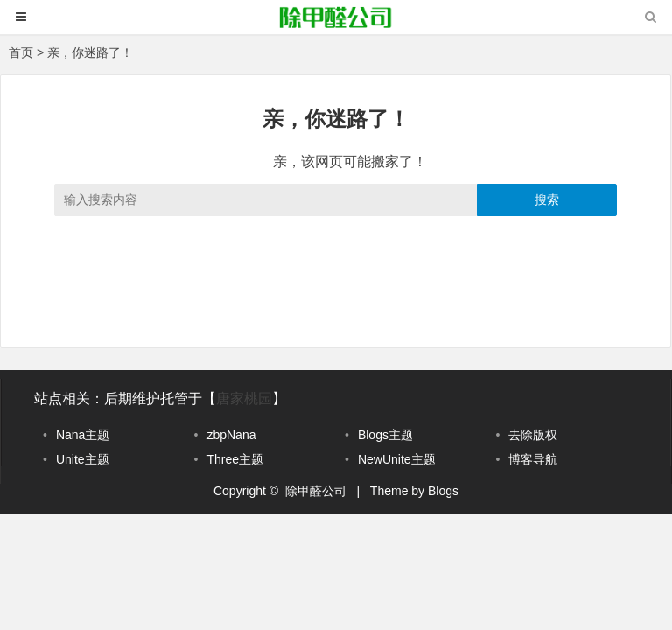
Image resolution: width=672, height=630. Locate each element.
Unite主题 (83, 459)
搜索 (547, 199)
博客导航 (533, 459)
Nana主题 (83, 435)
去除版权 (533, 435)
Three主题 (235, 459)
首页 (21, 52)
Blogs (443, 491)
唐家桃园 (244, 399)
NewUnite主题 (397, 459)
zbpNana (231, 435)
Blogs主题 (385, 435)
